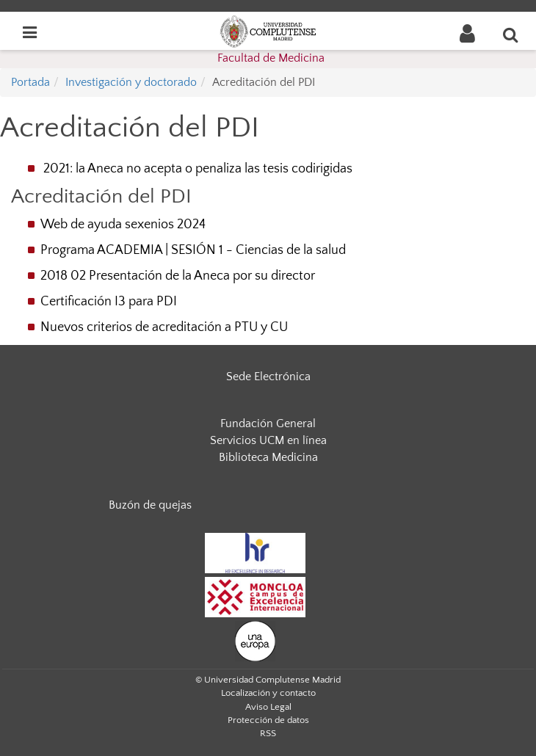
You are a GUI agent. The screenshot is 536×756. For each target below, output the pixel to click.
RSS (268, 733)
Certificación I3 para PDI (109, 302)
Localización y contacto (268, 693)
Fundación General (268, 424)
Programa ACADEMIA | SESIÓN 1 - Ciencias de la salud (193, 250)
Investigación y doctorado (131, 82)
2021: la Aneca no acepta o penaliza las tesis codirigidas (198, 169)
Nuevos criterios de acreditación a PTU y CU (164, 327)
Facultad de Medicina (271, 58)
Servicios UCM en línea (268, 440)
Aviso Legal (268, 707)
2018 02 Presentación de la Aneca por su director (178, 276)
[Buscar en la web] (511, 34)
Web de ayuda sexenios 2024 (123, 225)
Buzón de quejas (150, 505)
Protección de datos (268, 720)
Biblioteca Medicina (268, 457)
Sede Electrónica (268, 377)
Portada (30, 82)
